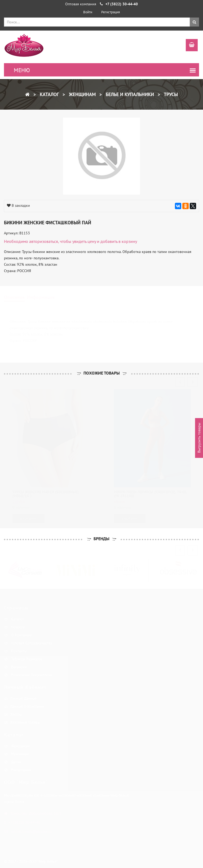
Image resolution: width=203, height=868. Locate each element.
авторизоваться (44, 241)
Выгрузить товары (199, 438)
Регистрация (111, 12)
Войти (88, 12)
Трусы (170, 94)
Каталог (49, 94)
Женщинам (82, 94)
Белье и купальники (129, 94)
